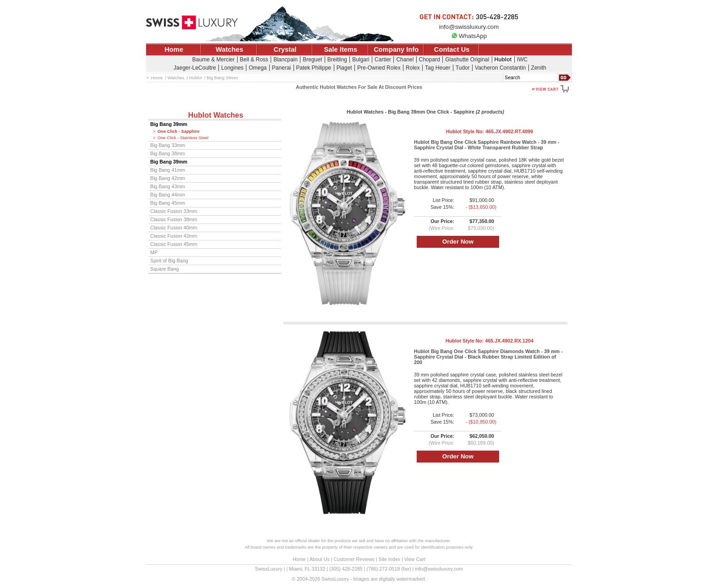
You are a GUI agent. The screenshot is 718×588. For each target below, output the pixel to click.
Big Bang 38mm (168, 153)
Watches (229, 49)
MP (154, 252)
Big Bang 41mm (168, 170)
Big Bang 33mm (168, 145)
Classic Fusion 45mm (174, 244)
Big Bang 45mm (168, 203)
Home (174, 49)
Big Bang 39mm (169, 124)
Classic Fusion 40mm (174, 228)
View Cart (415, 559)
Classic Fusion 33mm (174, 211)
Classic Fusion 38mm (174, 219)
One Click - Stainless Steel (183, 138)
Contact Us (452, 49)
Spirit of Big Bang (169, 261)
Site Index (389, 559)
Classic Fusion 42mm (174, 236)
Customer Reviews (354, 559)
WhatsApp (469, 36)
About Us (320, 559)
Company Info (396, 49)
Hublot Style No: (490, 131)
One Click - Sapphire (179, 131)
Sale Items (340, 49)
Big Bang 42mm (168, 178)
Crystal (285, 49)
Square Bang (165, 269)
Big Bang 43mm (168, 186)
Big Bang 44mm (168, 195)
